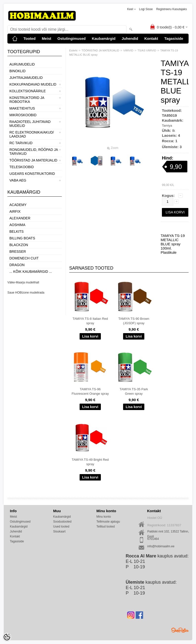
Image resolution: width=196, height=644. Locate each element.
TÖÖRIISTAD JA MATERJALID (33, 160)
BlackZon (19, 245)
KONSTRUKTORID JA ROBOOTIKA (27, 100)
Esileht (73, 50)
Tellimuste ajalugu (108, 522)
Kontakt (151, 38)
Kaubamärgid (104, 38)
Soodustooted (62, 522)
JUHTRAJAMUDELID (26, 78)
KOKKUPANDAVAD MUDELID (33, 84)
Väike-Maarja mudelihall (23, 282)
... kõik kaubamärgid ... (31, 272)
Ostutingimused (71, 38)
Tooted (30, 38)
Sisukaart (59, 531)
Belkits (17, 231)
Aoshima (17, 225)
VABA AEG (18, 180)
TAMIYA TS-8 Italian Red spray (90, 321)
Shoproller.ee (180, 630)
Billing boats (22, 238)
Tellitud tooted (106, 527)
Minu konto (104, 517)
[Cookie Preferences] (7, 637)
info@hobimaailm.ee (161, 546)
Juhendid (130, 38)
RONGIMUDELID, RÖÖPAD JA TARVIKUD (34, 152)
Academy (18, 205)
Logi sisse (146, 9)
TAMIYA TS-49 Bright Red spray (90, 462)
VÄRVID (128, 50)
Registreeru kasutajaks (172, 9)
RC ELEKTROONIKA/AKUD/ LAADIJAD (32, 134)
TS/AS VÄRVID (147, 50)
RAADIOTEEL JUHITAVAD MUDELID (30, 124)
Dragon (17, 265)
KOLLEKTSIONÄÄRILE (28, 91)
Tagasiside (174, 38)
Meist (46, 38)
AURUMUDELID (22, 64)
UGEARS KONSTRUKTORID (32, 174)
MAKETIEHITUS (22, 108)
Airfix (15, 211)
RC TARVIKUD (21, 143)
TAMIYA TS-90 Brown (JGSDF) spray (134, 321)
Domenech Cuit (24, 258)
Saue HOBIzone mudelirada (26, 293)
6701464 (153, 539)
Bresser (18, 252)
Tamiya (167, 126)
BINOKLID (17, 71)
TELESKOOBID (22, 167)
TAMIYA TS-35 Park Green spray (134, 391)
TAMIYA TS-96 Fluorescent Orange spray (90, 391)
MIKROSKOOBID (23, 115)
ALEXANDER (20, 218)
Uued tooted (61, 527)
